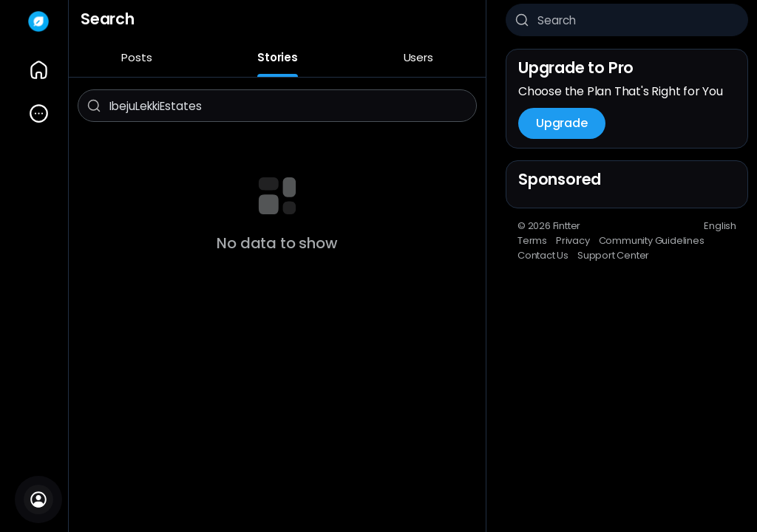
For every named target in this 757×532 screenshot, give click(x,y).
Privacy (573, 241)
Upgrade (562, 123)
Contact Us (543, 256)
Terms (532, 241)
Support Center (613, 256)
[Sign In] (38, 499)
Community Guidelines (652, 241)
